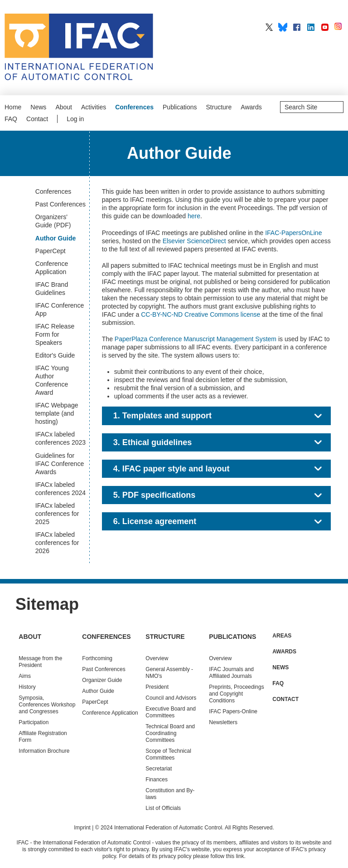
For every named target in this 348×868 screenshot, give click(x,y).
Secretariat (159, 769)
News (38, 107)
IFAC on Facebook (297, 27)
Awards (251, 107)
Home (13, 107)
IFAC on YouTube (325, 27)
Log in (75, 119)
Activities (94, 107)
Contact (37, 119)
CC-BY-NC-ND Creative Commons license (201, 314)
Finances (157, 780)
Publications (180, 107)
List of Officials (163, 808)
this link (235, 856)
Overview (157, 658)
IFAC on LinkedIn (311, 27)
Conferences (134, 107)
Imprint (82, 828)
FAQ (11, 119)
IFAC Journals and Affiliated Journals (231, 673)
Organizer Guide (102, 680)
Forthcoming (97, 658)
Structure (219, 107)
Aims (25, 676)
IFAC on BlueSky (283, 27)
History (27, 687)
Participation (34, 722)
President (157, 687)
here (194, 216)
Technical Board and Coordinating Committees (170, 733)
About (64, 107)
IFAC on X (269, 27)
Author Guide (98, 691)
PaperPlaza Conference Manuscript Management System (196, 339)
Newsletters (223, 722)
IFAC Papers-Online (233, 711)
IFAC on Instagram (339, 27)
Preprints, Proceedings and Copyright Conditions (236, 694)
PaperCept (95, 702)
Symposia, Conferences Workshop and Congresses (47, 705)
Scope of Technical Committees (168, 754)
